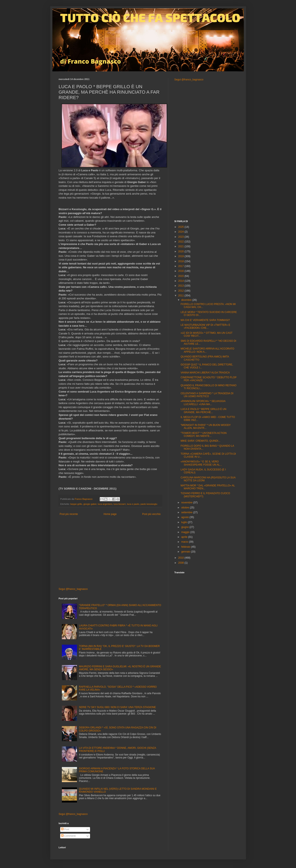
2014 (181, 281)
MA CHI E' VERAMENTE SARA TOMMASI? (205, 320)
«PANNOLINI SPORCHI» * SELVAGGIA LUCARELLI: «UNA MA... (203, 403)
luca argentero (105, 504)
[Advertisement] (110, 552)
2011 (181, 296)
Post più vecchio (151, 514)
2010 (181, 558)
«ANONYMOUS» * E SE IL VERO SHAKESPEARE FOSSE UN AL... (201, 463)
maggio (186, 532)
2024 (181, 232)
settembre (187, 512)
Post (65, 829)
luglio (184, 522)
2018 (181, 261)
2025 (181, 227)
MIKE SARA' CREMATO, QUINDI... (200, 441)
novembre (187, 503)
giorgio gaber (90, 504)
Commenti (68, 836)
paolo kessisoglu (149, 504)
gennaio (186, 552)
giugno (185, 527)
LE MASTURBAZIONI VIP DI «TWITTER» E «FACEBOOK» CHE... (205, 326)
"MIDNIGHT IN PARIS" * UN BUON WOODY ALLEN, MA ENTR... (206, 427)
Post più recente (69, 514)
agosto (185, 517)
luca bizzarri (120, 504)
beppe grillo (76, 504)
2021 (181, 246)
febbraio (186, 547)
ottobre (185, 508)
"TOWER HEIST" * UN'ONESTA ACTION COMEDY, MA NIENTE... (203, 435)
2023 (181, 237)
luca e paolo (133, 504)
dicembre (187, 300)
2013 (181, 286)
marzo (185, 542)
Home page (110, 514)
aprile (185, 537)
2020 (181, 251)
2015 (181, 276)
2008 (181, 563)
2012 (181, 291)
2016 (181, 271)
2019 (181, 256)
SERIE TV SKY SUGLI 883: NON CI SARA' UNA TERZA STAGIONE (117, 707)
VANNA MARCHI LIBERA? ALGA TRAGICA (205, 373)
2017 (181, 266)
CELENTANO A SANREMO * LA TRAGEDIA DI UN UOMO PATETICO (207, 395)
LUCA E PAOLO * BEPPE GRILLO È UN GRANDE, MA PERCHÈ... (203, 411)
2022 (181, 242)
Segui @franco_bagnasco (73, 589)
